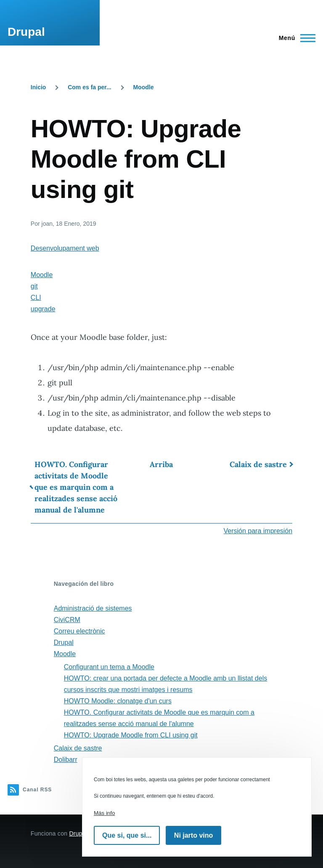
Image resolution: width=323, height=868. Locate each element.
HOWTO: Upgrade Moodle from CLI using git (131, 735)
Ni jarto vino (193, 835)
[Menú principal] (295, 38)
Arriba (161, 464)
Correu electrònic (79, 631)
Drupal (26, 32)
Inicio (38, 87)
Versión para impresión (258, 531)
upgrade (43, 309)
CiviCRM (67, 620)
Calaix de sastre (258, 464)
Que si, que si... (127, 835)
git (34, 286)
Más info (104, 813)
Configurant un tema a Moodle (109, 667)
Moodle (143, 87)
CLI (36, 298)
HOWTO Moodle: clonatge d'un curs (118, 701)
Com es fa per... (89, 87)
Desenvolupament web (65, 248)
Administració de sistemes (93, 608)
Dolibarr (66, 760)
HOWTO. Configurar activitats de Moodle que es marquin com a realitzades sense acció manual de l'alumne (76, 487)
